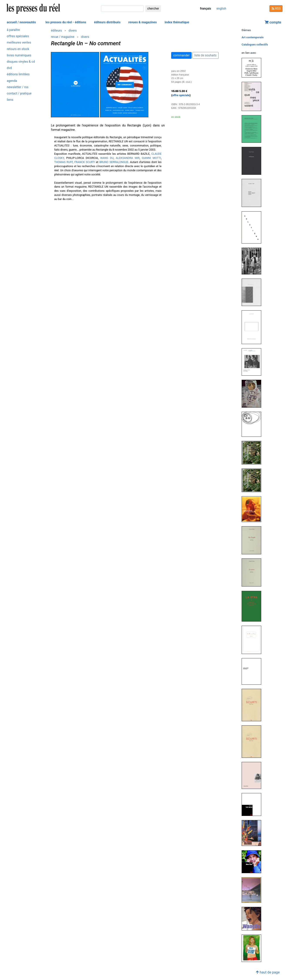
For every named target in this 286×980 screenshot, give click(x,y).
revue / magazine (63, 37)
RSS (276, 8)
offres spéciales (18, 36)
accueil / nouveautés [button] (21, 22)
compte (273, 22)
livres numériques (19, 55)
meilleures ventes (19, 43)
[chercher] (122, 9)
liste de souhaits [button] (206, 55)
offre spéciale (181, 95)
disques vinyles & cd (21, 62)
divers (73, 30)
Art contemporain (253, 37)
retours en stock (18, 49)
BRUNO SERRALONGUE (114, 162)
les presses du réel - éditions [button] (66, 22)
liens (10, 100)
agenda (12, 81)
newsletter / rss (18, 87)
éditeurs (56, 30)
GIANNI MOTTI (151, 158)
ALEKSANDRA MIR (128, 158)
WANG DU (107, 158)
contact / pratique (19, 93)
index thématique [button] (177, 22)
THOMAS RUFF (63, 162)
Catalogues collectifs (255, 45)
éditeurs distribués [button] (107, 22)
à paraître (13, 30)
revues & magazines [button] (143, 22)
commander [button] (181, 55)
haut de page (268, 972)
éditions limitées (18, 74)
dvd (9, 68)
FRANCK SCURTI (85, 162)
